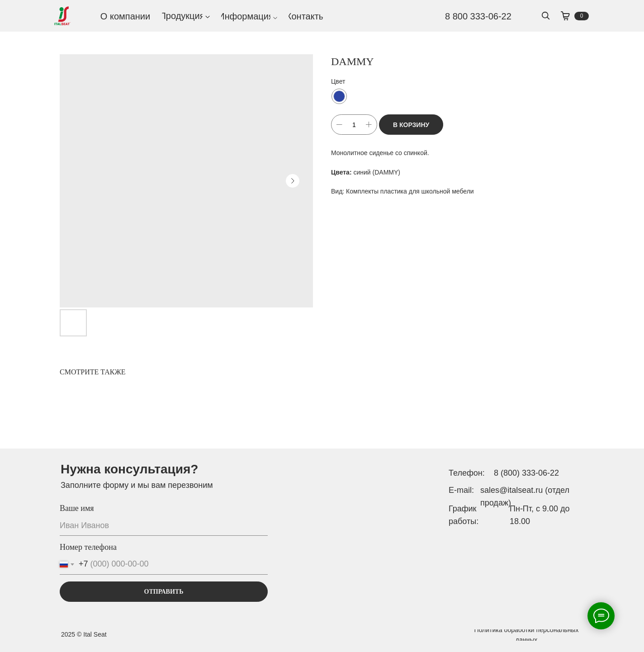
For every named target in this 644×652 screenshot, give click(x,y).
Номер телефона (88, 547)
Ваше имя (77, 508)
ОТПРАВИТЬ (164, 592)
